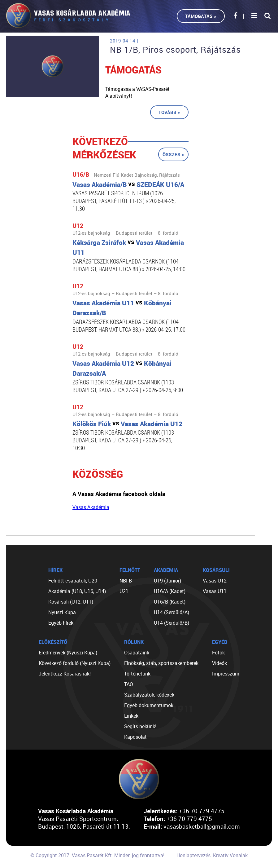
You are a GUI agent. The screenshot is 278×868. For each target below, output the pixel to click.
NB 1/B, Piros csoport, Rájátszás (175, 50)
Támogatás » (201, 16)
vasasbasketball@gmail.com (202, 826)
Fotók (218, 653)
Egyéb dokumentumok (149, 705)
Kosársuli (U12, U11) (71, 602)
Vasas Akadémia (91, 507)
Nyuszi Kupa (62, 612)
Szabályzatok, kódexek (149, 695)
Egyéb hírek (61, 623)
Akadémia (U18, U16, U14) (77, 591)
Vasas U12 (215, 581)
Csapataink (137, 653)
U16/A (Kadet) (170, 591)
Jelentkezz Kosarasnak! (65, 674)
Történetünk (137, 674)
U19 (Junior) (167, 581)
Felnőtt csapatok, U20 (73, 581)
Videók (219, 663)
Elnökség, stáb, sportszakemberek (161, 663)
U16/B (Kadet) (170, 602)
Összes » (173, 154)
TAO (129, 684)
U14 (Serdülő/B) (172, 623)
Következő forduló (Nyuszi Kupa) (75, 663)
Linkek (131, 716)
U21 (124, 591)
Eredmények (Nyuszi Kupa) (68, 653)
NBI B (126, 581)
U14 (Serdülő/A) (172, 612)
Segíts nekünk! (140, 726)
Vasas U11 (215, 591)
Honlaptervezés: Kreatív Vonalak (212, 855)
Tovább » (169, 112)
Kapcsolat (135, 737)
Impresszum (226, 674)
